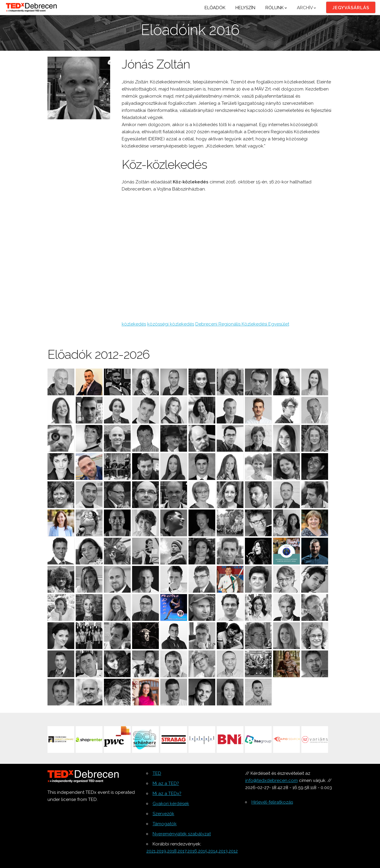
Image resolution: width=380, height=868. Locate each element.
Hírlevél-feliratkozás (272, 802)
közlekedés (134, 324)
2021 (151, 851)
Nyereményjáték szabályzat (182, 834)
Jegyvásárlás (351, 8)
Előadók (215, 8)
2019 (161, 851)
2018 (172, 851)
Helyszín (245, 8)
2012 (233, 851)
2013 (223, 851)
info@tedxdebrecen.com (271, 780)
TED (157, 773)
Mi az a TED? (166, 783)
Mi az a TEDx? (167, 794)
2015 (203, 851)
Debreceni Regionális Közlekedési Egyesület (242, 324)
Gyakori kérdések (171, 804)
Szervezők (163, 814)
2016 (192, 851)
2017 (182, 851)
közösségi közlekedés (171, 324)
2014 (213, 851)
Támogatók (165, 824)
